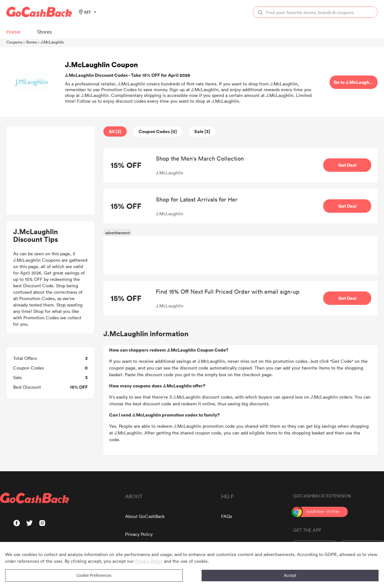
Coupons (14, 42)
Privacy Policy (139, 534)
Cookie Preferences (94, 575)
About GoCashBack (145, 516)
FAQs (227, 516)
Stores (31, 42)
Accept (290, 575)
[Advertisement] (51, 171)
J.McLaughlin (52, 42)
